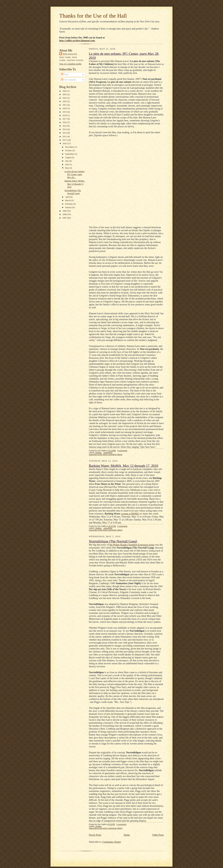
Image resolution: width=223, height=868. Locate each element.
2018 (65, 115)
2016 (65, 122)
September (70, 154)
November (70, 147)
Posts (65, 74)
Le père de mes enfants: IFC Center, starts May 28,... (75, 174)
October (69, 150)
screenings (108, 453)
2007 (65, 218)
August (68, 157)
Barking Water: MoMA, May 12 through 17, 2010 (75, 184)
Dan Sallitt (70, 54)
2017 (65, 119)
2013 (65, 133)
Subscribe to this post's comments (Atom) (106, 455)
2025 (65, 94)
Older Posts (158, 835)
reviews (98, 453)
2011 (65, 140)
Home (127, 835)
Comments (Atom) (112, 842)
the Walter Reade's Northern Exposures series (132, 545)
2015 (65, 126)
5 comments (121, 824)
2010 (65, 144)
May (67, 168)
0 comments (122, 526)
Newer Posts (95, 835)
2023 (65, 98)
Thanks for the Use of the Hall (93, 16)
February (69, 204)
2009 (65, 211)
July (67, 161)
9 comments (122, 451)
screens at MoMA (130, 514)
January (69, 207)
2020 (65, 108)
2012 (65, 137)
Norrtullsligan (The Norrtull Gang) (113, 541)
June (67, 164)
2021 (65, 105)
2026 (65, 91)
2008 (65, 214)
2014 (65, 129)
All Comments (69, 80)
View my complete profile (70, 64)
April (68, 197)
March (68, 200)
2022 (65, 101)
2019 (65, 112)
